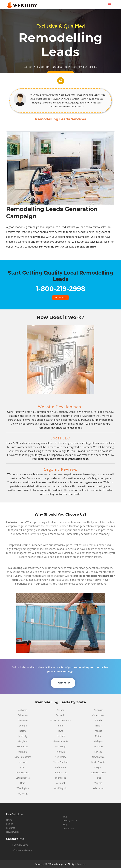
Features (11, 828)
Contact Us (63, 683)
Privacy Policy (70, 821)
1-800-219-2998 (20, 845)
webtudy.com (60, 864)
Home (9, 820)
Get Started (60, 298)
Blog (65, 817)
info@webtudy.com (22, 850)
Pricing (10, 824)
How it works (13, 832)
